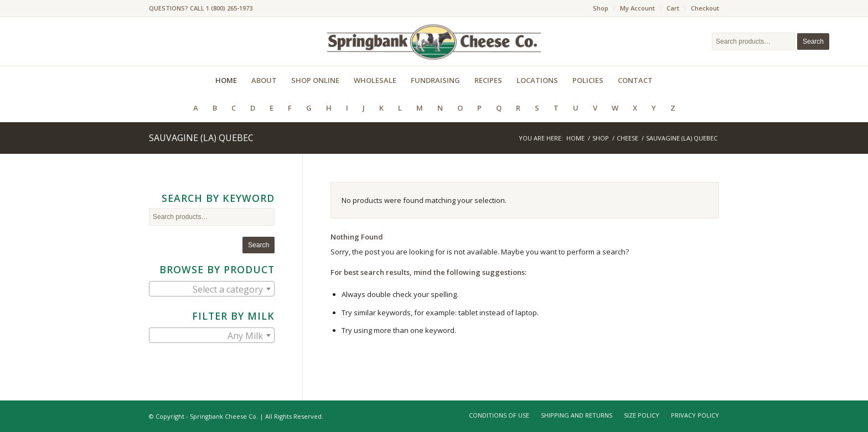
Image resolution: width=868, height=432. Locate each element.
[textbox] (212, 289)
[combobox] (212, 289)
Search (813, 41)
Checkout (705, 8)
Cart (673, 8)
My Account (637, 8)
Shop (601, 8)
